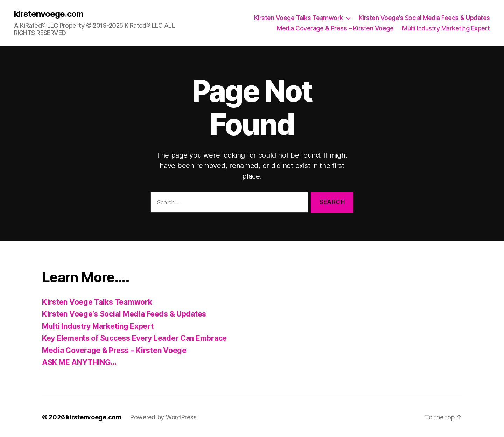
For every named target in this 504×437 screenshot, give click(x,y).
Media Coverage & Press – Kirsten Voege (335, 28)
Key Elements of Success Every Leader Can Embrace (134, 338)
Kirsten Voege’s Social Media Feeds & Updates (424, 18)
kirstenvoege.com (49, 14)
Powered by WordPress (163, 417)
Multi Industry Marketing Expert (446, 28)
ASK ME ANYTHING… (79, 362)
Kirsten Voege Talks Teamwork (299, 18)
